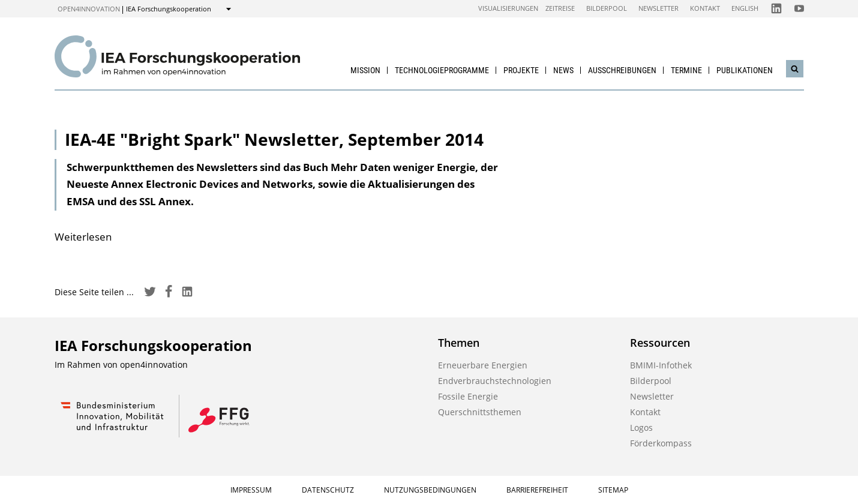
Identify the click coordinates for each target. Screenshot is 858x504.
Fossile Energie (468, 396)
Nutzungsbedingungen (430, 490)
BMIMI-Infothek (661, 365)
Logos (641, 427)
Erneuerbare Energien (483, 365)
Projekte (521, 70)
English (745, 8)
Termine (686, 70)
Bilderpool (607, 8)
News (563, 70)
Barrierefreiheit (537, 490)
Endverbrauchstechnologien (495, 381)
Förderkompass (661, 443)
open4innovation (89, 9)
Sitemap (613, 490)
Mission (365, 70)
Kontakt (705, 8)
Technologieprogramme (442, 70)
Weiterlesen (83, 237)
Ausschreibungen (622, 70)
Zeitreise (560, 8)
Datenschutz (328, 490)
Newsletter (658, 8)
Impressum (251, 490)
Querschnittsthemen (480, 412)
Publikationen (745, 70)
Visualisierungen (508, 8)
